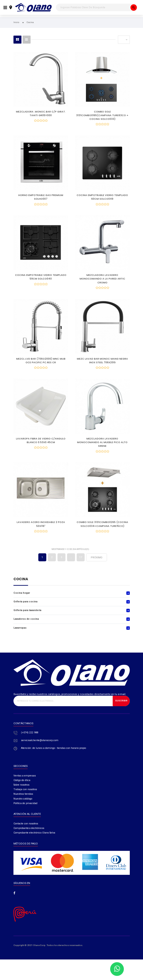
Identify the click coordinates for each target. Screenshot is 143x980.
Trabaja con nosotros (25, 797)
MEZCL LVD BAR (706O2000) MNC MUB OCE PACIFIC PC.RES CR (41, 365)
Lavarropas (20, 636)
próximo (97, 565)
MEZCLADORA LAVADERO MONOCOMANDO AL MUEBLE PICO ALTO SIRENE (102, 448)
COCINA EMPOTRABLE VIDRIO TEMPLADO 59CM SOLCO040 (41, 280)
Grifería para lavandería (27, 618)
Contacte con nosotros (26, 831)
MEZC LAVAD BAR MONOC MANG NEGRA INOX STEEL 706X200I (102, 365)
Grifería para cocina (25, 609)
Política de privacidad (25, 811)
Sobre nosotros (21, 793)
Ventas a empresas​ (25, 783)
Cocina (21, 587)
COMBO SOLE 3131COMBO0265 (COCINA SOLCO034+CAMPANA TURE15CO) (102, 531)
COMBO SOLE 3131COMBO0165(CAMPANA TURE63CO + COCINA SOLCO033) (102, 115)
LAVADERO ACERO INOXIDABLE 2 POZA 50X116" (41, 531)
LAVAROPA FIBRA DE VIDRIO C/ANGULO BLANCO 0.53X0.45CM (41, 446)
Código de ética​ (22, 788)
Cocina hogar (22, 601)
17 (81, 565)
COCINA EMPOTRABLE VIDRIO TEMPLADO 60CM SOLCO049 (102, 198)
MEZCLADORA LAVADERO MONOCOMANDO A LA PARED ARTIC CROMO (102, 281)
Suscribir (121, 709)
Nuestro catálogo (23, 806)
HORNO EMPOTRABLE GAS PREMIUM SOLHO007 (41, 198)
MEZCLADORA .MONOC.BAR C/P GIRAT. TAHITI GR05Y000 (41, 114)
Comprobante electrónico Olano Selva (34, 841)
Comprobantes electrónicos (29, 836)
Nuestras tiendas (23, 802)
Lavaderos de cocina (26, 627)
